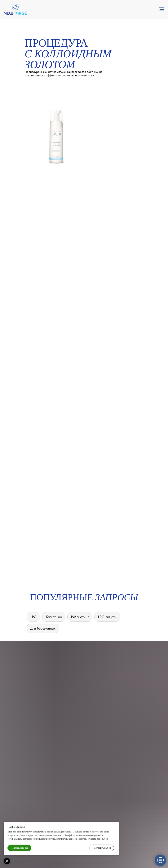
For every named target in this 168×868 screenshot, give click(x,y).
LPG (33, 617)
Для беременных (43, 628)
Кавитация (54, 617)
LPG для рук (107, 617)
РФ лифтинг (80, 617)
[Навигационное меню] (161, 9)
